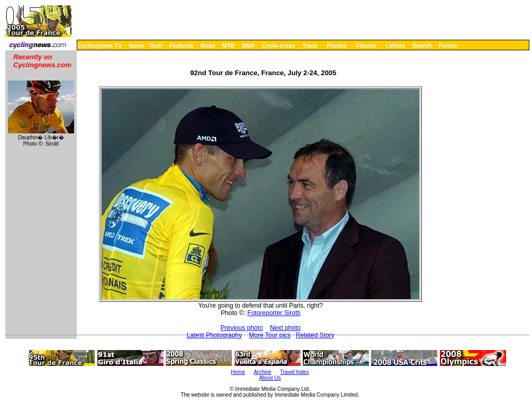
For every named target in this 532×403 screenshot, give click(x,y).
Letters (396, 46)
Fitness (366, 46)
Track (310, 46)
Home (238, 372)
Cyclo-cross (279, 46)
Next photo (285, 328)
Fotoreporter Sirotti (274, 313)
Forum (448, 46)
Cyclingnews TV (100, 46)
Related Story (315, 335)
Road (208, 46)
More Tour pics (269, 335)
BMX (248, 46)
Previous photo (242, 328)
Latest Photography (214, 335)
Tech (155, 46)
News (137, 46)
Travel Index (295, 372)
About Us (270, 378)
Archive (262, 372)
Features (182, 46)
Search (422, 46)
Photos (336, 46)
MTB (229, 46)
